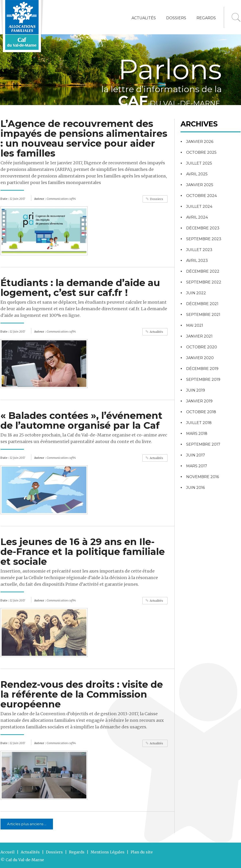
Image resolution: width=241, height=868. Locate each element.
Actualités (144, 18)
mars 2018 (197, 434)
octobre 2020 (202, 347)
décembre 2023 (203, 228)
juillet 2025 (199, 163)
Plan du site (142, 852)
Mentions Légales (108, 852)
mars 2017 (197, 466)
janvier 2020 (200, 358)
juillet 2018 (199, 423)
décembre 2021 (202, 304)
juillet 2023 (199, 250)
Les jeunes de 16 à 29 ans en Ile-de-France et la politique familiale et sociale (83, 552)
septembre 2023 (204, 239)
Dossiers (176, 18)
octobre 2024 (201, 196)
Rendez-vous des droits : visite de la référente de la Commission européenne (82, 694)
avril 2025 (197, 174)
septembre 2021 (203, 315)
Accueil (8, 852)
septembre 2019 (203, 379)
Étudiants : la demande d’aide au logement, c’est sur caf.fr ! (80, 288)
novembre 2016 (203, 477)
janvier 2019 (199, 401)
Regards (206, 18)
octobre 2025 (201, 152)
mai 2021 (195, 325)
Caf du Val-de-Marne (25, 860)
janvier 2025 (200, 185)
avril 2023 (197, 261)
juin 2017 (196, 455)
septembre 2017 (203, 444)
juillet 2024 (199, 206)
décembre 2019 (202, 369)
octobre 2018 (201, 412)
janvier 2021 (199, 336)
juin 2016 (195, 488)
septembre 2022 (204, 282)
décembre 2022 (203, 271)
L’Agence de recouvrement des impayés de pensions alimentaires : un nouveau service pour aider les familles (84, 138)
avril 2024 (197, 217)
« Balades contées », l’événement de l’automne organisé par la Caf (81, 420)
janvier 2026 (200, 142)
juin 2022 (196, 293)
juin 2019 (196, 390)
